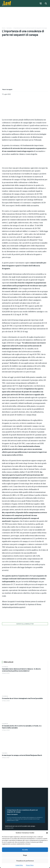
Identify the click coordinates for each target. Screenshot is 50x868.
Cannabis (5, 732)
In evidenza (5, 646)
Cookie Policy (19, 865)
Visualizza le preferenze (25, 861)
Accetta (25, 850)
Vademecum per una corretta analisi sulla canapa (20, 805)
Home (4, 28)
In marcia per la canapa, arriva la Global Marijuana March (22, 735)
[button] (47, 833)
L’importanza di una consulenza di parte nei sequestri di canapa (22, 790)
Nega (25, 855)
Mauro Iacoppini (12, 794)
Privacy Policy (30, 865)
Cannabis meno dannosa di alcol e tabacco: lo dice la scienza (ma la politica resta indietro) (21, 649)
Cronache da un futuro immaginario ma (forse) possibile (22, 678)
